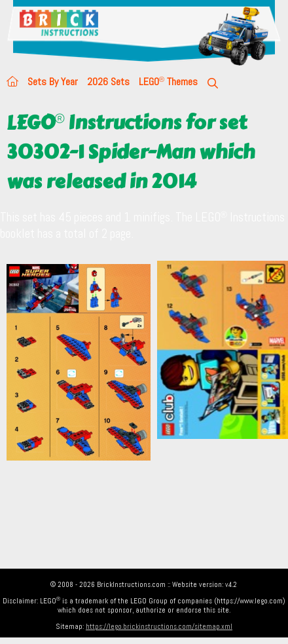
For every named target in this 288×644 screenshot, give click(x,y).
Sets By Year (53, 82)
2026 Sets (108, 82)
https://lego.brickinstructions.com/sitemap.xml (159, 626)
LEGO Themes (168, 82)
